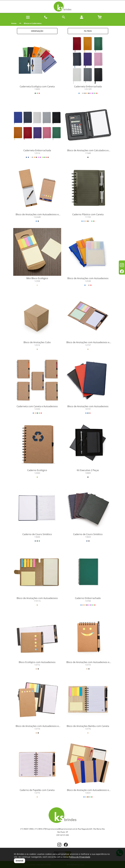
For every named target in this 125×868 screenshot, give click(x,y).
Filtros (88, 31)
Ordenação (37, 31)
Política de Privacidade (80, 857)
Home (14, 23)
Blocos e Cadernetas (33, 23)
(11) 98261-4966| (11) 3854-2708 (33, 829)
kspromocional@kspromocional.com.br (62, 829)
